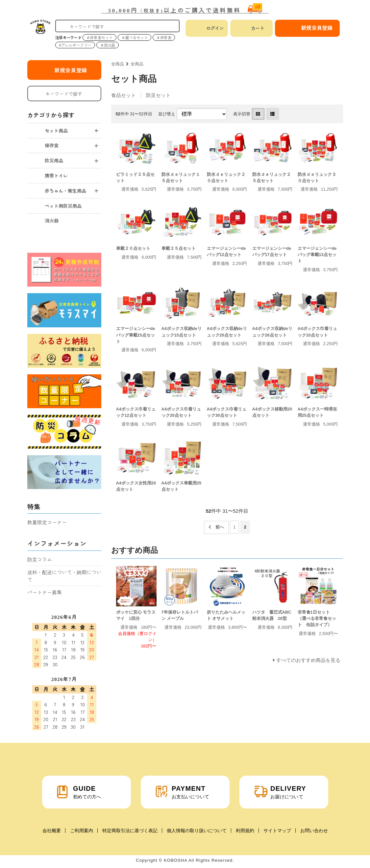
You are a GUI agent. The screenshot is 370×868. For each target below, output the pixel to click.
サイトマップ (277, 831)
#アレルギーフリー (75, 45)
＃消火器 (108, 45)
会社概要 (52, 831)
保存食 (52, 145)
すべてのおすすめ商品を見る (308, 660)
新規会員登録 (71, 70)
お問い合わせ (314, 831)
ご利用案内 (82, 831)
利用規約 (245, 831)
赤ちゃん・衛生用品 (65, 191)
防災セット (158, 95)
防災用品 (54, 160)
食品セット (123, 95)
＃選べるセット (135, 37)
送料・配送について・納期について (64, 576)
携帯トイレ (56, 176)
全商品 (118, 64)
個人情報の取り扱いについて (197, 831)
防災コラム (40, 559)
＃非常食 (164, 37)
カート (258, 28)
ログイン (215, 28)
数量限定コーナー (47, 522)
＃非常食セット (99, 37)
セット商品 (56, 130)
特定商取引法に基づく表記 (130, 831)
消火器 (52, 221)
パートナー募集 (45, 592)
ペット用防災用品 (63, 206)
